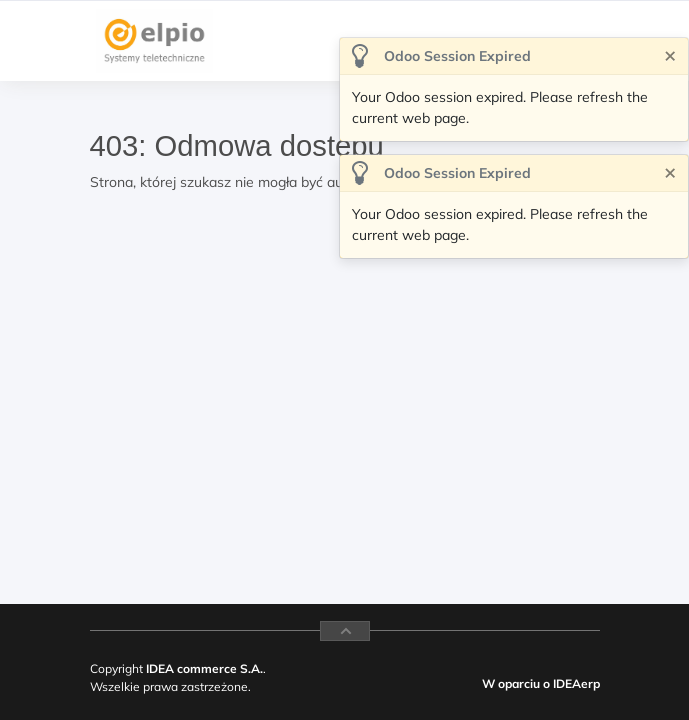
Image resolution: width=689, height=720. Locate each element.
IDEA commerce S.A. (204, 668)
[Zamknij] (670, 54)
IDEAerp (576, 683)
